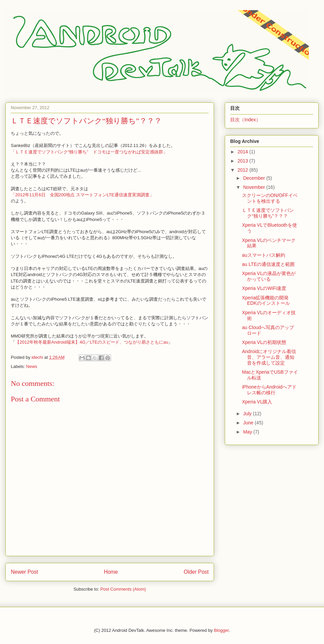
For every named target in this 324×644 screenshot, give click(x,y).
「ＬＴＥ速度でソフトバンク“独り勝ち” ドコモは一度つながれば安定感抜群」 (89, 152)
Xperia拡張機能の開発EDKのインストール (266, 301)
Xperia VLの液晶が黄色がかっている (269, 276)
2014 (244, 152)
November (254, 187)
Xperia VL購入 (257, 402)
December (254, 178)
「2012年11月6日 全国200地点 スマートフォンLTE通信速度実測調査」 (82, 195)
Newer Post (24, 572)
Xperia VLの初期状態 (264, 342)
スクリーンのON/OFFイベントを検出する (270, 198)
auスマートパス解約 (264, 255)
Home (111, 572)
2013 (244, 161)
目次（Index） (245, 120)
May (248, 432)
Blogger (221, 630)
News (32, 366)
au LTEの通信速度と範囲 (268, 264)
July (248, 414)
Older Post (196, 572)
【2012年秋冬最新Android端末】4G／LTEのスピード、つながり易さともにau (92, 342)
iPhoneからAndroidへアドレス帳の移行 (269, 390)
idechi (38, 357)
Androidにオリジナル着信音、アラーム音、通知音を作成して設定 (269, 357)
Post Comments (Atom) (123, 589)
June (249, 423)
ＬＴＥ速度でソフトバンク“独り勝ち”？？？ (268, 213)
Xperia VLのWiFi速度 (264, 288)
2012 (244, 170)
